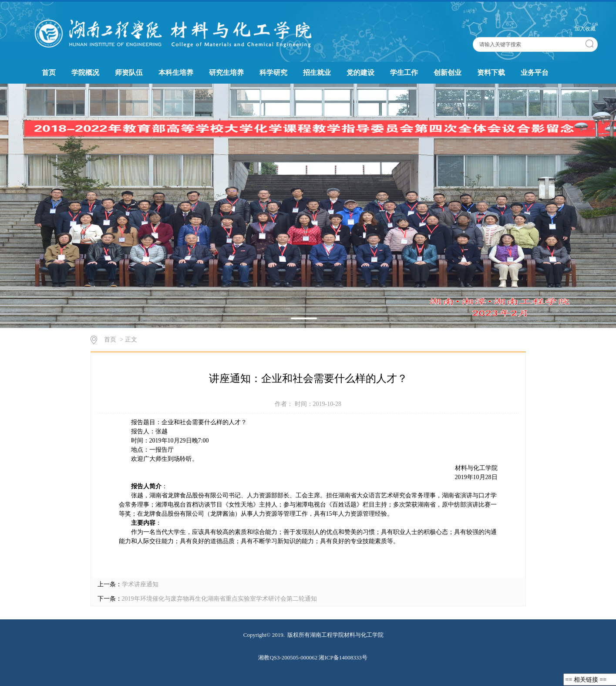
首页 (49, 73)
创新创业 (448, 73)
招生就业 (317, 73)
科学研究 (273, 73)
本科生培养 (176, 73)
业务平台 (535, 73)
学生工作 (404, 73)
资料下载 (491, 73)
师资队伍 (129, 73)
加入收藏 (585, 29)
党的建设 (360, 73)
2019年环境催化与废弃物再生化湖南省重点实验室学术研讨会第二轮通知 (219, 599)
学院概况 (85, 73)
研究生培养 (226, 73)
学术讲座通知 (140, 584)
